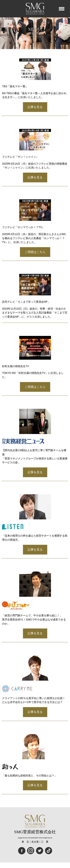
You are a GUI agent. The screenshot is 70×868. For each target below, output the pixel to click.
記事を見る (35, 107)
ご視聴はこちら (35, 252)
